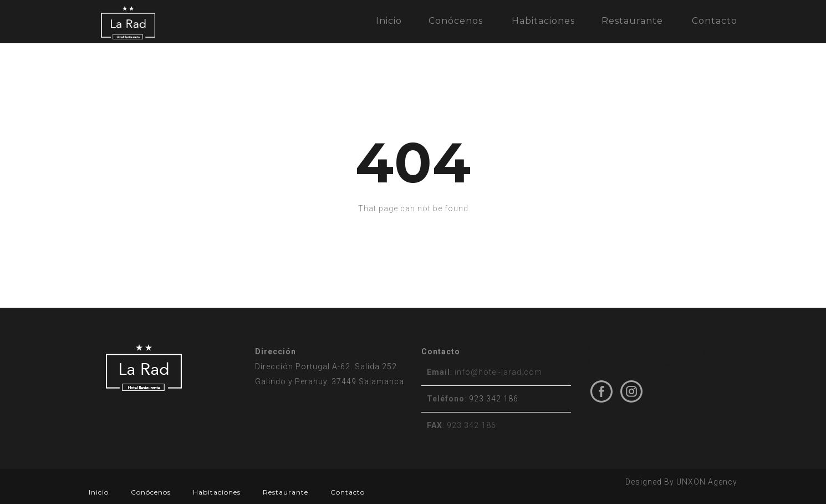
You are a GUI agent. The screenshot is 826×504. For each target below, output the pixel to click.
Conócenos (456, 21)
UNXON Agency (707, 482)
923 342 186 (494, 399)
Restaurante (632, 21)
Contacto (715, 21)
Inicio (389, 21)
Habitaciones (543, 21)
